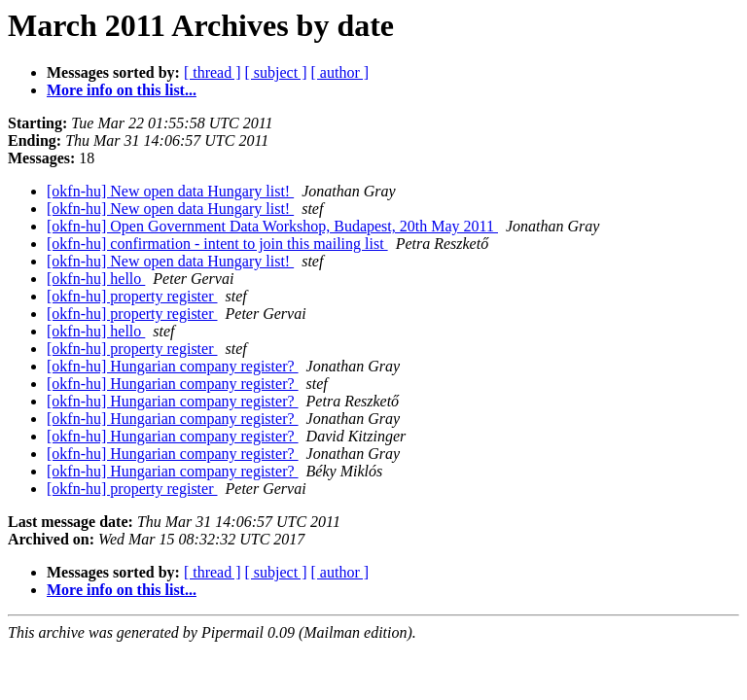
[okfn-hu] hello (96, 279)
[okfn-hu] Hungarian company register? (173, 366)
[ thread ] (213, 72)
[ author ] (340, 72)
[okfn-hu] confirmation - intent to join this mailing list (217, 244)
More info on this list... (122, 90)
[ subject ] (276, 72)
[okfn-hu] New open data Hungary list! (170, 191)
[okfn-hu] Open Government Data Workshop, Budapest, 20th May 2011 (272, 226)
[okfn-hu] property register (132, 296)
